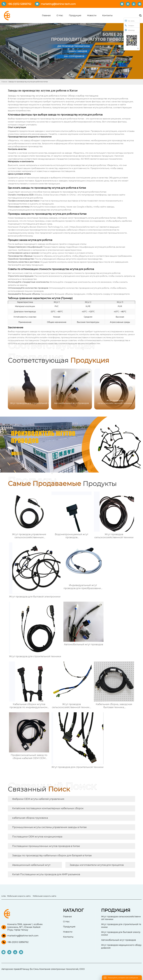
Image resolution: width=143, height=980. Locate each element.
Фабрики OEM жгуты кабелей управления (38, 799)
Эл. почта (130, 21)
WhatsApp (130, 30)
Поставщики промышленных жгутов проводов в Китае (46, 846)
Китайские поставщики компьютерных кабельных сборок (48, 808)
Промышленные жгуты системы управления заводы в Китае (49, 827)
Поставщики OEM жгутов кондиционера (37, 837)
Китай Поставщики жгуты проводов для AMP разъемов (46, 874)
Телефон (129, 25)
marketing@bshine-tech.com (58, 4)
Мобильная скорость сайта (19, 896)
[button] (130, 389)
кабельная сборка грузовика (30, 818)
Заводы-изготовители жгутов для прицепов (97, 865)
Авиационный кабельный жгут (31, 865)
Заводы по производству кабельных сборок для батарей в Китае (52, 855)
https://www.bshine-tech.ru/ (84, 227)
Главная (4, 82)
